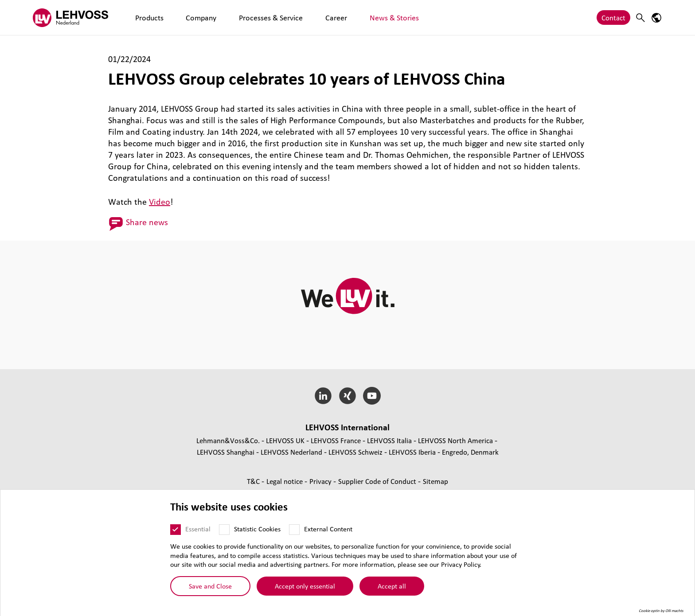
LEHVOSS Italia (389, 440)
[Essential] (176, 533)
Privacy (321, 481)
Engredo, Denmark (470, 452)
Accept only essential (305, 589)
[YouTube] (372, 396)
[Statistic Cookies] (224, 533)
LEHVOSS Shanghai (226, 452)
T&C (254, 481)
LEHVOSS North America (455, 440)
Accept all (392, 589)
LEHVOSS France (336, 440)
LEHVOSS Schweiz (355, 452)
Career (285, 18)
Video (160, 202)
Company (180, 18)
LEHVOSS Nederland (291, 452)
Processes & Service (235, 18)
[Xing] (348, 396)
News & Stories (328, 18)
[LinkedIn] (323, 396)
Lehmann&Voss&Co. (228, 440)
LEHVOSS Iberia (412, 452)
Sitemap (435, 481)
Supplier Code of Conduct (378, 481)
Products (142, 18)
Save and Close (210, 589)
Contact (613, 18)
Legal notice (285, 481)
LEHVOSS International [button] (347, 427)
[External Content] (294, 533)
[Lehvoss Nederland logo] (70, 18)
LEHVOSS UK (285, 440)
